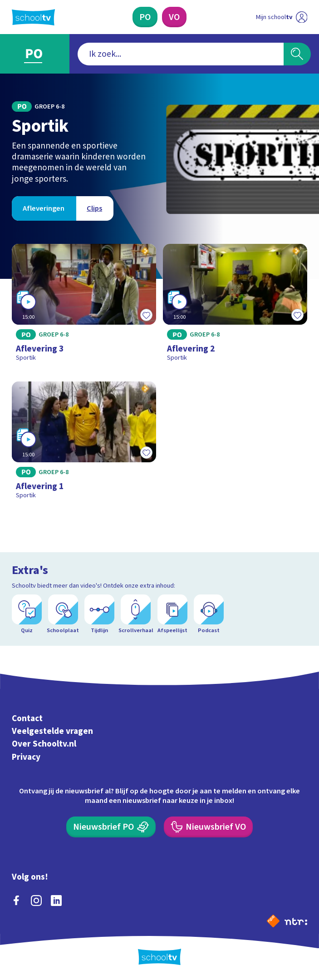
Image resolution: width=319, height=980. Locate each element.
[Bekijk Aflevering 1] (84, 444)
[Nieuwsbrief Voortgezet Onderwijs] (208, 827)
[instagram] (36, 901)
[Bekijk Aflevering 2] (235, 306)
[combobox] (180, 54)
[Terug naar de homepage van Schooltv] (33, 17)
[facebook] (16, 901)
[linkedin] (56, 901)
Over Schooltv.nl (44, 744)
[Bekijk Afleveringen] (44, 208)
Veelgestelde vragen (52, 731)
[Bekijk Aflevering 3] (84, 306)
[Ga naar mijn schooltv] (282, 17)
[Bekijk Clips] (95, 208)
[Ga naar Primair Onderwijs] (35, 54)
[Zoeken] (297, 54)
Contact (27, 718)
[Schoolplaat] (63, 614)
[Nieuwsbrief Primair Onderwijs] (111, 827)
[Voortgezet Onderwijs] (174, 17)
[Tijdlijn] (99, 614)
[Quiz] (27, 614)
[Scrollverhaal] (136, 614)
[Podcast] (209, 614)
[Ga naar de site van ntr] (296, 921)
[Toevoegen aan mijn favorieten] (146, 315)
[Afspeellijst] (172, 614)
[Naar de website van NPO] (273, 921)
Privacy (26, 757)
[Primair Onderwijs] (145, 17)
